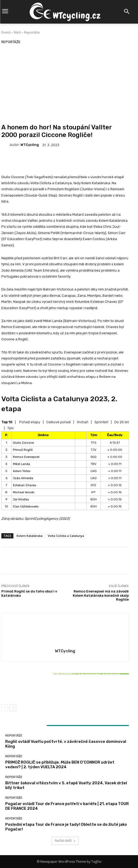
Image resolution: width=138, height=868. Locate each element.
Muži (17, 32)
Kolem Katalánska (30, 536)
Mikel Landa (21, 464)
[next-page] (13, 708)
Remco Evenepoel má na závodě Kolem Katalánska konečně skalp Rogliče (101, 595)
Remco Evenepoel (26, 457)
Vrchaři (83, 422)
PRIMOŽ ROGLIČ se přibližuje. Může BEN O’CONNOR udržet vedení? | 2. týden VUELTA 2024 (60, 765)
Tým (11, 428)
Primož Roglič (23, 450)
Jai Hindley (21, 499)
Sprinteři (101, 422)
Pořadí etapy (30, 422)
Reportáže (32, 32)
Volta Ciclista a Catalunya (66, 536)
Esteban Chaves (24, 485)
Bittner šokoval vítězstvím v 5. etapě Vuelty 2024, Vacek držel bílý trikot (65, 688)
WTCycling (30, 145)
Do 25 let (122, 422)
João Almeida (23, 478)
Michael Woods (24, 492)
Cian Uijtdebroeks (26, 506)
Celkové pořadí (58, 422)
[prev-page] (5, 708)
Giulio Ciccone (23, 443)
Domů (6, 32)
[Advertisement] (65, 84)
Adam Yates (22, 471)
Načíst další (65, 841)
